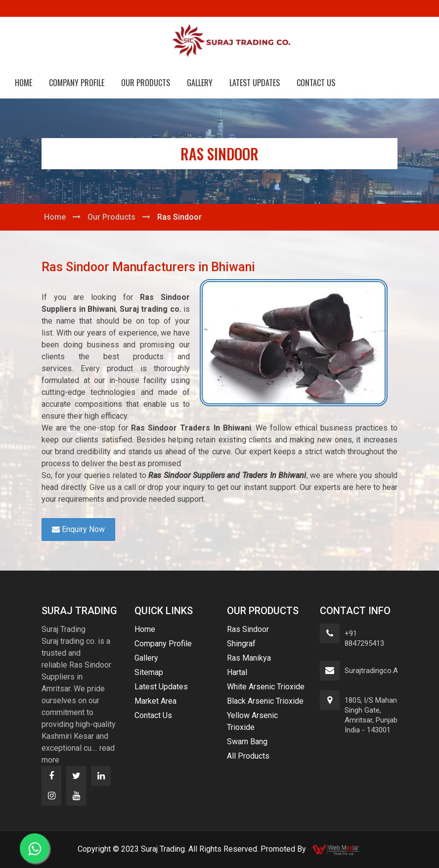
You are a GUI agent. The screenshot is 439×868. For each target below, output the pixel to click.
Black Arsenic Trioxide (265, 701)
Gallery (200, 83)
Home (23, 83)
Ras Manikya (249, 658)
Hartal (237, 672)
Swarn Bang (247, 742)
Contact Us (316, 83)
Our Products (146, 83)
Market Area (155, 701)
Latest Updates (255, 83)
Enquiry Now (78, 529)
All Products (248, 756)
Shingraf (241, 644)
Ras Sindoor (248, 629)
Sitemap (149, 672)
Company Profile (77, 83)
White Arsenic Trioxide (266, 687)
